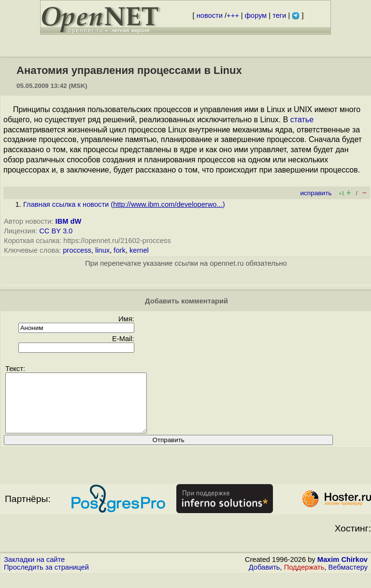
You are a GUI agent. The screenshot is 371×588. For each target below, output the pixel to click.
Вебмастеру (348, 579)
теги (279, 15)
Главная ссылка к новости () (124, 204)
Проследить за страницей (46, 579)
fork (119, 250)
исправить (316, 193)
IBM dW (69, 221)
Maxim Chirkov (342, 571)
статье (302, 120)
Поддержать (304, 579)
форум (256, 15)
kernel (139, 250)
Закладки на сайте (34, 571)
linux (102, 250)
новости (210, 15)
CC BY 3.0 (56, 231)
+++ (233, 15)
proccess (77, 250)
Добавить (264, 579)
